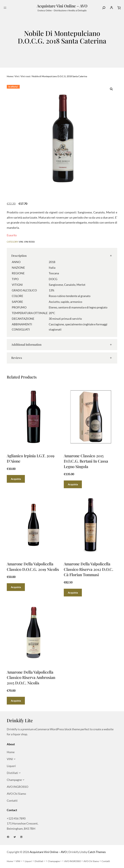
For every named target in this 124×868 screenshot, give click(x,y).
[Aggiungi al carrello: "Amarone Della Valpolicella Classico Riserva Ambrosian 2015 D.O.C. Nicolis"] (16, 701)
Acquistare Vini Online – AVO (62, 6)
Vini (17, 76)
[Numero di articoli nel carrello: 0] (119, 8)
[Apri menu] (5, 8)
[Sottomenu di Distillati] (20, 774)
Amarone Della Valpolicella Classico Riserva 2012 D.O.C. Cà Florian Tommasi (88, 570)
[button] (111, 89)
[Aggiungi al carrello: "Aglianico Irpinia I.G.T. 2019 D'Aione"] (16, 480)
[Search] (104, 8)
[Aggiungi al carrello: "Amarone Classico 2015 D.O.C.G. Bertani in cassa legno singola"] (73, 485)
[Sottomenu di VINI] (15, 760)
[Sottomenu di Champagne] (23, 780)
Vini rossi (25, 76)
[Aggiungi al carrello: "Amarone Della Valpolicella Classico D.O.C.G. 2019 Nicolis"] (16, 588)
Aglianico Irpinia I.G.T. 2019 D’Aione (31, 459)
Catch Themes (97, 853)
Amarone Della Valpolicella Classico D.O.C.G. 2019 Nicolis (33, 567)
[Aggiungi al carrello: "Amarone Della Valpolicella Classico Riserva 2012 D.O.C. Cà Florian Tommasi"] (73, 593)
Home (10, 76)
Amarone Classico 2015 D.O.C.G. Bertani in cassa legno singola (86, 462)
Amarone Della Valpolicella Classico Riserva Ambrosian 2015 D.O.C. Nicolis (31, 678)
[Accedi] (111, 8)
